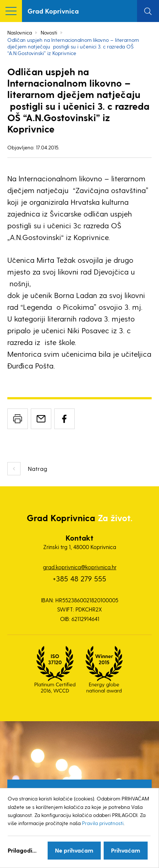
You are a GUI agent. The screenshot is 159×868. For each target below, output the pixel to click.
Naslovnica (20, 32)
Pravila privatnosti (103, 823)
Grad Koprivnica (53, 11)
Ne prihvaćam (74, 850)
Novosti (49, 32)
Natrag (38, 468)
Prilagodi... (22, 850)
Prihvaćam (126, 850)
